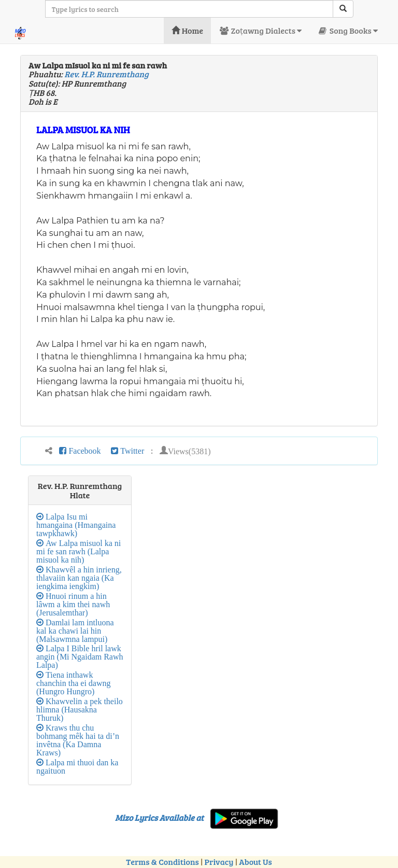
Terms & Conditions (162, 862)
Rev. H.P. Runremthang (106, 74)
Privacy (219, 862)
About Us (255, 862)
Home (187, 30)
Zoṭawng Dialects (260, 30)
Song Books (347, 30)
